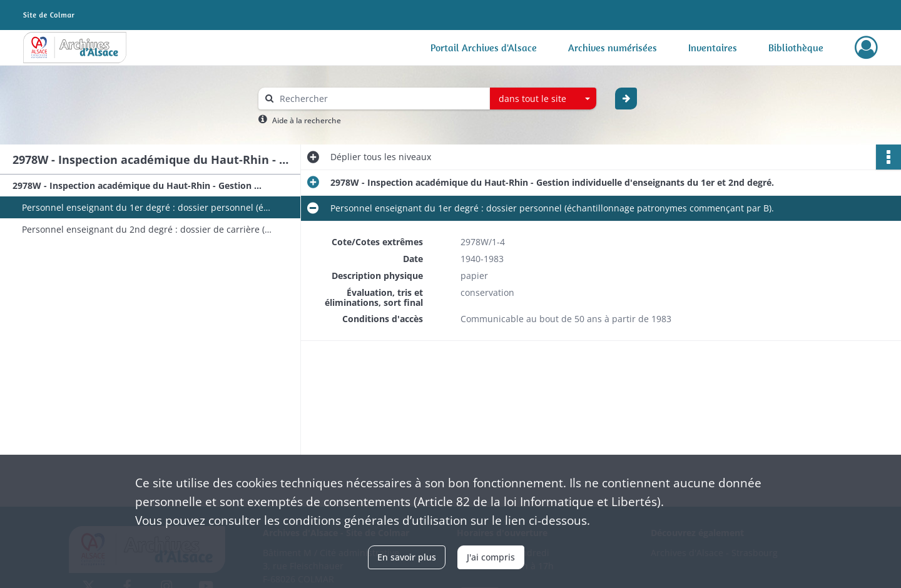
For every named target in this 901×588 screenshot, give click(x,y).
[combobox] (543, 99)
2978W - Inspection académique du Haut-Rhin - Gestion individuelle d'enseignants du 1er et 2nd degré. (138, 185)
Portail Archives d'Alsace (484, 48)
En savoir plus (407, 557)
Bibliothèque (796, 48)
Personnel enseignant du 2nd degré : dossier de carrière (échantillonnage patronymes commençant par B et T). (147, 229)
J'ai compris (491, 557)
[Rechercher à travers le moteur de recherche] (380, 99)
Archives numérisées (613, 48)
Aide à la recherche (307, 120)
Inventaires (713, 48)
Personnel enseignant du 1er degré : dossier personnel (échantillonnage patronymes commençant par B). (147, 207)
